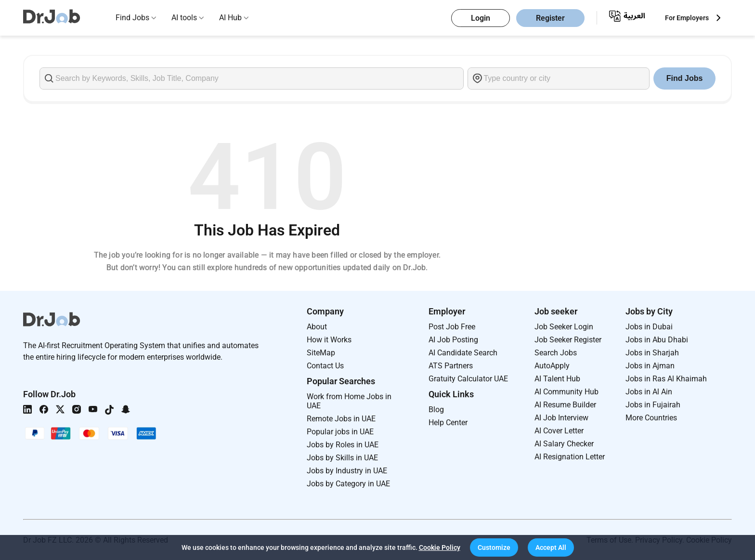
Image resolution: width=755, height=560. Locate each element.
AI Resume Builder (565, 405)
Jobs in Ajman (650, 366)
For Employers (687, 18)
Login (481, 18)
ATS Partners (451, 366)
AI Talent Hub (557, 379)
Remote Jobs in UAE (341, 419)
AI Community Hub (566, 392)
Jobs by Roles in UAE (343, 445)
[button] (494, 547)
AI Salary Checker (564, 444)
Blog (436, 410)
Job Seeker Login (564, 327)
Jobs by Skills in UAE (342, 458)
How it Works (329, 340)
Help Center (448, 423)
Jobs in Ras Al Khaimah (666, 379)
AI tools (184, 18)
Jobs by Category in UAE (348, 484)
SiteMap (321, 353)
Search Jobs (556, 353)
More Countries (651, 418)
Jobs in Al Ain (649, 392)
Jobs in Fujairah (653, 405)
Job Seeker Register (568, 340)
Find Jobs (132, 18)
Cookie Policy (440, 547)
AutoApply (552, 366)
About (317, 327)
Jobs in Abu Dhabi (657, 340)
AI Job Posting (453, 340)
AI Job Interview (561, 418)
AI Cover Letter (559, 431)
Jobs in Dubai (649, 327)
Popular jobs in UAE (340, 432)
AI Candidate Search (463, 353)
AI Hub (230, 18)
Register (550, 18)
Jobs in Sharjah (652, 353)
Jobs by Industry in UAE (347, 471)
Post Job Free (452, 327)
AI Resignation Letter (570, 457)
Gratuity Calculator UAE (468, 379)
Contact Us (325, 366)
